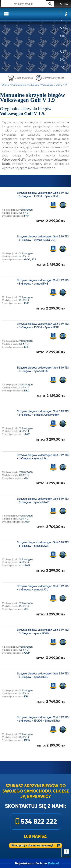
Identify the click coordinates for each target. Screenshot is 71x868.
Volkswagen (47, 85)
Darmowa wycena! (50, 78)
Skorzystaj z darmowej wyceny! (32, 845)
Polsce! (59, 863)
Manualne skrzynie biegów (25, 85)
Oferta (5, 85)
